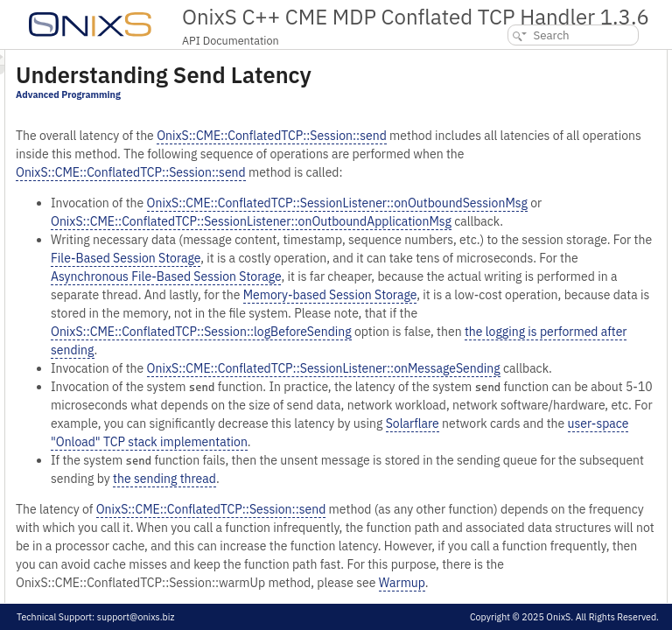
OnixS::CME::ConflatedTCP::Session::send (350, 178)
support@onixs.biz (136, 617)
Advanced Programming (287, 119)
